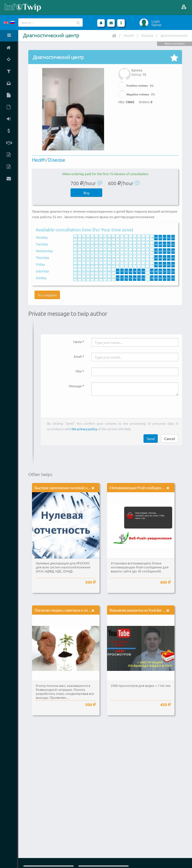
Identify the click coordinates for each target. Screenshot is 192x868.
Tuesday (42, 244)
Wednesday (44, 251)
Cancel (170, 438)
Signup (156, 25)
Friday (40, 264)
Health (129, 35)
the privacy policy (84, 429)
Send (151, 438)
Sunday (41, 278)
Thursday (42, 257)
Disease (147, 35)
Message (75, 386)
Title (78, 371)
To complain (47, 295)
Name (77, 342)
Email (78, 356)
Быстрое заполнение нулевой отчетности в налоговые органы (86, 487)
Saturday (42, 271)
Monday (42, 237)
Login (156, 21)
